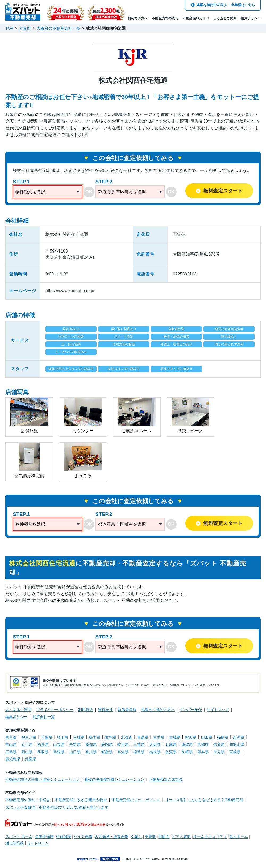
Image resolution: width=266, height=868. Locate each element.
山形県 (207, 737)
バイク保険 (83, 836)
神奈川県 (29, 737)
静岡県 (107, 744)
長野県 (75, 744)
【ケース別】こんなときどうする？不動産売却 (204, 800)
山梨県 (59, 744)
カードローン (38, 843)
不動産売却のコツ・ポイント (136, 800)
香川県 (91, 752)
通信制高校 (15, 843)
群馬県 (111, 737)
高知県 (123, 752)
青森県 (143, 737)
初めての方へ (138, 18)
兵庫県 (171, 744)
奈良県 (219, 744)
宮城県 (175, 737)
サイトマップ (218, 710)
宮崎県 (235, 752)
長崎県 (187, 752)
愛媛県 (107, 752)
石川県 (27, 744)
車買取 (150, 836)
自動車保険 (44, 836)
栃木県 (95, 737)
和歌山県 (237, 744)
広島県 (11, 752)
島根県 (59, 752)
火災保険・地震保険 (111, 836)
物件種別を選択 (30, 192)
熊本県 (203, 752)
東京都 (11, 737)
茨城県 (79, 737)
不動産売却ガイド (196, 18)
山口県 (75, 752)
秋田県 (191, 737)
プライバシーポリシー (55, 710)
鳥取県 (43, 752)
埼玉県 (63, 737)
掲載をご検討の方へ (158, 710)
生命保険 (64, 836)
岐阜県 (123, 744)
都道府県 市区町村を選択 (122, 192)
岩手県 (159, 737)
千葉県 (47, 737)
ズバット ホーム (19, 836)
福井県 (43, 744)
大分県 (219, 752)
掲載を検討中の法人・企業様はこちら (226, 5)
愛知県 (91, 744)
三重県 (139, 744)
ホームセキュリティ (210, 836)
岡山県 (27, 752)
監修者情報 (127, 710)
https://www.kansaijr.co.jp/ (70, 291)
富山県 (11, 744)
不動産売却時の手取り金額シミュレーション (43, 779)
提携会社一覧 (44, 717)
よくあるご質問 (225, 18)
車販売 (164, 836)
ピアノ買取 (181, 836)
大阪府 (155, 744)
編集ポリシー (251, 18)
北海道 (127, 737)
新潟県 (239, 737)
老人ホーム (239, 836)
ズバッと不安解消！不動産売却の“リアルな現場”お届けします (57, 807)
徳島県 (139, 752)
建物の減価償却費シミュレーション (114, 779)
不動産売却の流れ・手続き (28, 800)
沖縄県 (31, 759)
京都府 (203, 744)
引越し (136, 836)
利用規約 (86, 710)
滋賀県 (187, 744)
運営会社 (105, 710)
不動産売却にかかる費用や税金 (81, 800)
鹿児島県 (13, 759)
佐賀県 (171, 752)
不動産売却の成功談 (166, 779)
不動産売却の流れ (165, 18)
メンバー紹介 (191, 710)
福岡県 (155, 752)
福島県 (223, 737)
